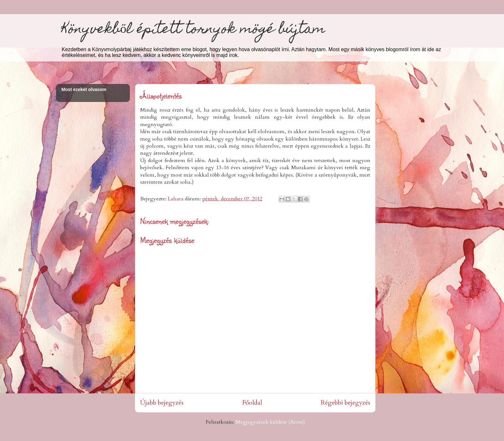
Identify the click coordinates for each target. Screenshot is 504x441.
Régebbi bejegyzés (346, 403)
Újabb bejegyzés (162, 403)
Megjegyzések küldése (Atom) (270, 422)
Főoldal (252, 403)
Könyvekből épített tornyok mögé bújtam (193, 30)
